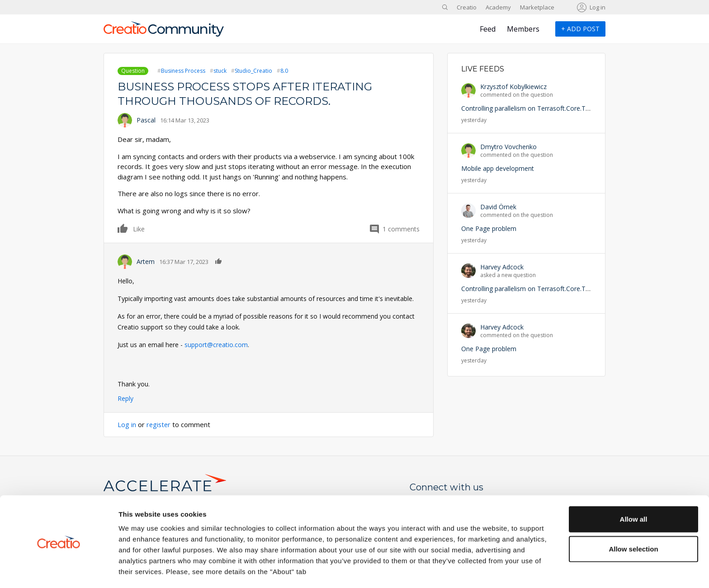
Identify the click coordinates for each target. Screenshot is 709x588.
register (159, 424)
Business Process (183, 71)
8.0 (284, 71)
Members (523, 29)
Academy (498, 7)
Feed (488, 29)
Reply (125, 398)
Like (123, 228)
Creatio (467, 7)
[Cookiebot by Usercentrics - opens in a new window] (59, 570)
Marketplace (537, 7)
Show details (475, 570)
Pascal (146, 120)
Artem (146, 261)
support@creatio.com (216, 345)
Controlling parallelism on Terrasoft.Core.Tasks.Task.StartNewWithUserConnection (582, 108)
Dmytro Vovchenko (508, 147)
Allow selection (633, 518)
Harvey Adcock (502, 267)
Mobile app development (498, 168)
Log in (598, 7)
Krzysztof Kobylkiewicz (513, 87)
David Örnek (498, 207)
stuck (220, 71)
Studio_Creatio (253, 71)
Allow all (634, 488)
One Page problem (489, 228)
